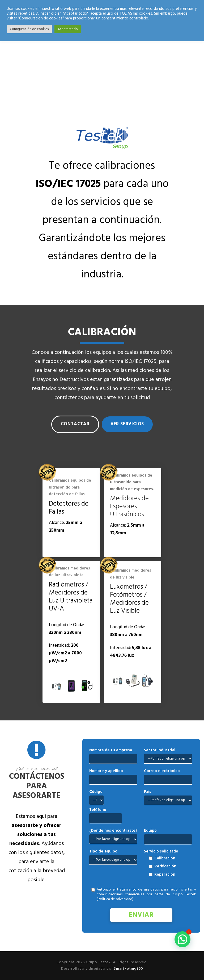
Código (96, 792)
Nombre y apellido (106, 771)
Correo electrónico (162, 771)
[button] (182, 939)
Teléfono (98, 810)
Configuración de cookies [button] (29, 29)
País (148, 792)
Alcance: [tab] (65, 527)
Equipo (150, 831)
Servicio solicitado (161, 851)
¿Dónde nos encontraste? (113, 831)
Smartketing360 (128, 969)
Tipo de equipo (103, 851)
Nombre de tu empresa (111, 750)
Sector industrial (160, 750)
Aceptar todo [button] (68, 29)
